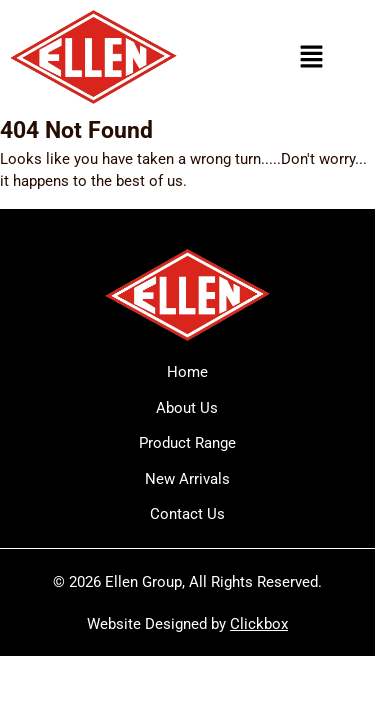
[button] (311, 57)
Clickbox (259, 624)
